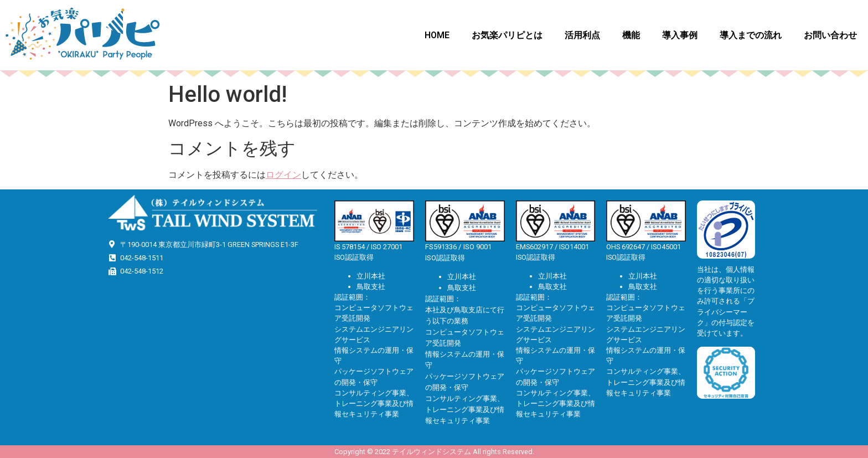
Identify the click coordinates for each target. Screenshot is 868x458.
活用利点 (582, 35)
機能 (631, 35)
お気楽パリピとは (507, 35)
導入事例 (680, 35)
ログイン (283, 175)
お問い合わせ (830, 35)
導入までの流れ (751, 35)
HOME (437, 35)
